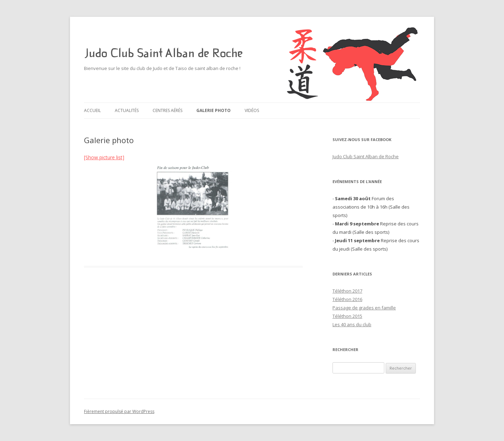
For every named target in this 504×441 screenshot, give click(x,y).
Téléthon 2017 (347, 291)
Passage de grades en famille (364, 308)
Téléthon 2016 (347, 299)
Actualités (127, 110)
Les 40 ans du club (352, 324)
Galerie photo (213, 110)
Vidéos (252, 110)
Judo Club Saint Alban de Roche (163, 53)
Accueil (92, 110)
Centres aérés (167, 110)
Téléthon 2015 (347, 316)
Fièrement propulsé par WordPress (119, 411)
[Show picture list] (104, 157)
